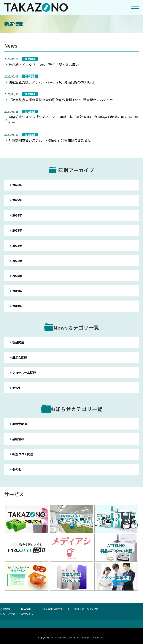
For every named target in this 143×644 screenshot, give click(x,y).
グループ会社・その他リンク (17, 614)
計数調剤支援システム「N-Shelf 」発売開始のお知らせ (50, 140)
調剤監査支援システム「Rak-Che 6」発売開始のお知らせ (51, 82)
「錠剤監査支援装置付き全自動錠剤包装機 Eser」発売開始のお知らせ (61, 100)
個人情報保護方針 (53, 609)
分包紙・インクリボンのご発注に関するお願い (44, 65)
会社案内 (5, 609)
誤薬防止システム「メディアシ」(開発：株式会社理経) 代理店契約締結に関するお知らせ (73, 120)
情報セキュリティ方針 (87, 609)
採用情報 (26, 609)
